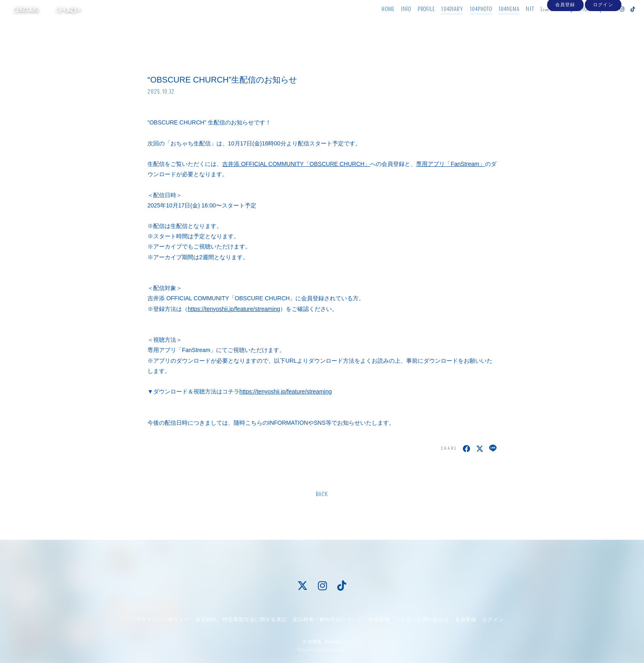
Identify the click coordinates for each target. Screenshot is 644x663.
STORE (571, 24)
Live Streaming (542, 24)
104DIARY (437, 24)
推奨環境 (379, 619)
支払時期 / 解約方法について (328, 619)
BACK (322, 494)
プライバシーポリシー (163, 619)
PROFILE (411, 24)
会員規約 (206, 619)
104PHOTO (466, 24)
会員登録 (565, 38)
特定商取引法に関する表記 (255, 619)
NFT (515, 24)
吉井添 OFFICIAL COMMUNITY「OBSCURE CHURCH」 (296, 164)
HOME (373, 24)
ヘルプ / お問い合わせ (422, 619)
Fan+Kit (333, 642)
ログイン (603, 38)
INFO (391, 24)
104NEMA (494, 24)
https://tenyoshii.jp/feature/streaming (234, 309)
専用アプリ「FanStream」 (450, 164)
